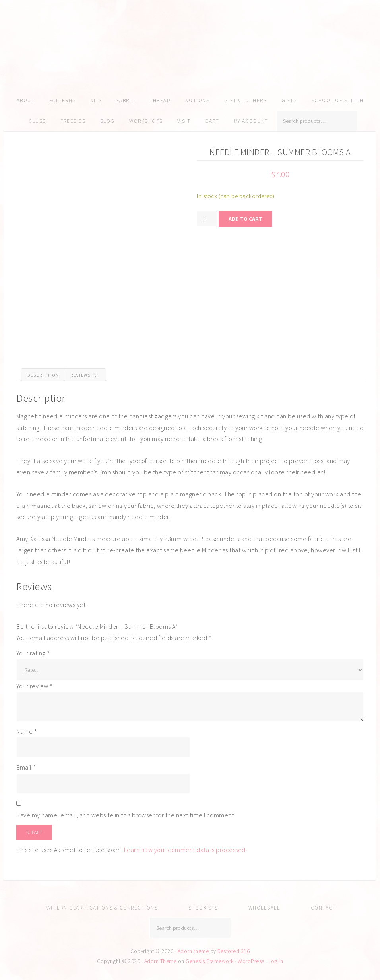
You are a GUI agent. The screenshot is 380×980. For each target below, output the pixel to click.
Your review (35, 686)
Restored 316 (234, 951)
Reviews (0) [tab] (85, 375)
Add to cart (245, 219)
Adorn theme (193, 951)
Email (26, 767)
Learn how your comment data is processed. (186, 850)
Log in (276, 961)
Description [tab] (43, 375)
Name (27, 731)
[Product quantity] (207, 218)
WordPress (251, 961)
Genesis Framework (210, 961)
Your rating (33, 653)
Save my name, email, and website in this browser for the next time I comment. (126, 815)
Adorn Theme (161, 961)
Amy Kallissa (190, 58)
